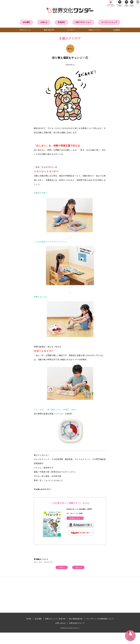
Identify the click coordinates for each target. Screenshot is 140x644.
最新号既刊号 (49, 30)
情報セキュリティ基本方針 (55, 619)
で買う (81, 533)
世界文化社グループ (77, 623)
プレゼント (71, 30)
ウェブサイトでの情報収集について (100, 619)
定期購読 (117, 30)
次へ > (79, 567)
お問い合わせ (61, 623)
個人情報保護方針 (76, 619)
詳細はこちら (76, 518)
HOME (29, 619)
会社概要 (26, 22)
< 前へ (61, 567)
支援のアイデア (94, 30)
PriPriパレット (25, 30)
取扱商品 (61, 22)
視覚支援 (49, 562)
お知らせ (44, 22)
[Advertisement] (51, 595)
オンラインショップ (109, 22)
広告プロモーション (83, 22)
